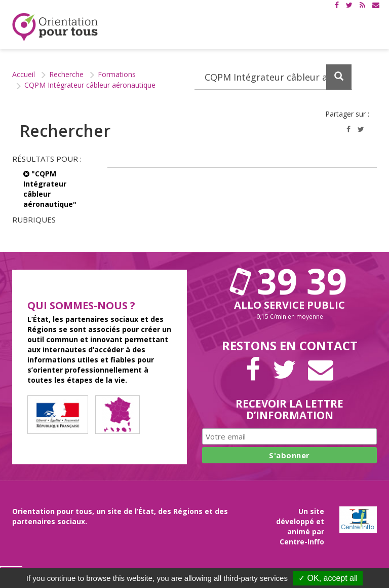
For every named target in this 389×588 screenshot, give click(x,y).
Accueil (24, 74)
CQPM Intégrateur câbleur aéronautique (90, 85)
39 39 (290, 281)
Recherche (66, 74)
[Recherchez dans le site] (273, 77)
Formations (117, 74)
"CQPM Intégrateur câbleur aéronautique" (50, 189)
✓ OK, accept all (328, 578)
